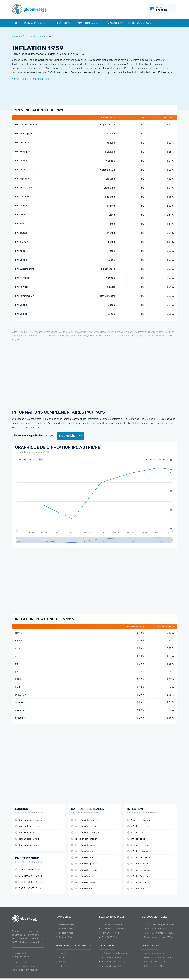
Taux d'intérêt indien (83, 858)
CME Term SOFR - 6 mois (29, 882)
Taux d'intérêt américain (85, 820)
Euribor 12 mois (65, 937)
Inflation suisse (137, 883)
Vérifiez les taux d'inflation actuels (31, 79)
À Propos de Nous (140, 23)
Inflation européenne (139, 870)
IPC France (21, 206)
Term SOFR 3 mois (109, 937)
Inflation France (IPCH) (154, 966)
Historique (38, 36)
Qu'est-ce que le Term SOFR (113, 929)
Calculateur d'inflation (140, 820)
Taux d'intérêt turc (82, 889)
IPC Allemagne (23, 134)
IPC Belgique (22, 152)
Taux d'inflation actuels (154, 953)
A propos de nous (20, 957)
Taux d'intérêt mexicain (84, 870)
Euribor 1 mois (65, 929)
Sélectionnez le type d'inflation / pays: (33, 435)
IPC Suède (21, 305)
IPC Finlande (22, 197)
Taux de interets (36, 23)
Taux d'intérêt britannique (85, 833)
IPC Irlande (21, 233)
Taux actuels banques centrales (158, 924)
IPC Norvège (22, 278)
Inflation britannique (139, 851)
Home (15, 36)
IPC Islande (21, 242)
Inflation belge (136, 839)
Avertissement (19, 953)
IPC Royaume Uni (25, 296)
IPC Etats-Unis (23, 188)
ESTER (61, 958)
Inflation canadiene (138, 858)
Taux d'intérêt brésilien (84, 826)
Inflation (63, 23)
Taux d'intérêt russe (82, 876)
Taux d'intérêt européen (84, 851)
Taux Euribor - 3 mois (27, 833)
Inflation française (138, 876)
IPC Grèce (21, 215)
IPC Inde (20, 224)
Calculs (115, 23)
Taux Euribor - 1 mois (27, 826)
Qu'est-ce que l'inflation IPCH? (157, 958)
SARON (61, 953)
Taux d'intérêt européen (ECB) (157, 937)
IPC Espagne (22, 179)
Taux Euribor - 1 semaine (29, 820)
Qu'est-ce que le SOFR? (111, 924)
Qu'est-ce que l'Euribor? (69, 924)
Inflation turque (137, 889)
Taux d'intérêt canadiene (85, 839)
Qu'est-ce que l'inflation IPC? (114, 953)
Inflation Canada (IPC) (111, 958)
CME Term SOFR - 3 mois (29, 876)
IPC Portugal (22, 287)
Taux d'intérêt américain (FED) (157, 929)
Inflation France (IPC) (111, 966)
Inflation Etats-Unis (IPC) (112, 962)
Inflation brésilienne (139, 845)
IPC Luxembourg (25, 269)
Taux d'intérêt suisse (83, 883)
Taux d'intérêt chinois (83, 845)
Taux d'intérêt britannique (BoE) (158, 933)
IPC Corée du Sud (25, 170)
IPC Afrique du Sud (26, 125)
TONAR (61, 966)
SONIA (61, 962)
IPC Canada (22, 161)
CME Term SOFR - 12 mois (29, 888)
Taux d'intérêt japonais (84, 864)
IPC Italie (20, 251)
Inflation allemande (138, 826)
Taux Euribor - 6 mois (27, 839)
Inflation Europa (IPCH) (154, 962)
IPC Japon (21, 260)
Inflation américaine (139, 833)
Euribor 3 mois (65, 933)
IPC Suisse (21, 314)
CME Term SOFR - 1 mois (29, 870)
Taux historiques (89, 23)
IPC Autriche (22, 143)
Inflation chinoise (137, 864)
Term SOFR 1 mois (109, 933)
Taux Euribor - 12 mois (28, 845)
